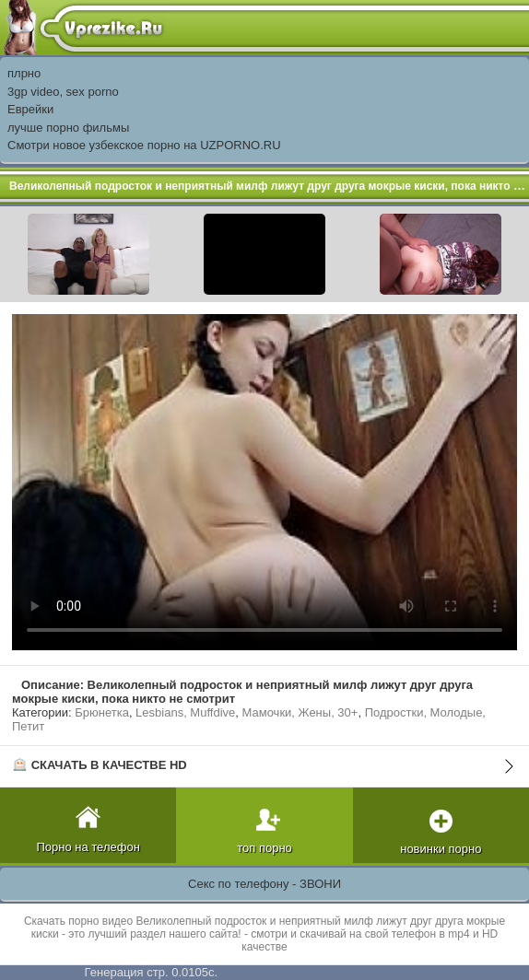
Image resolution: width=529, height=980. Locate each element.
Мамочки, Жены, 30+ (300, 712)
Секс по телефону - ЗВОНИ (264, 884)
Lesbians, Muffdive (185, 712)
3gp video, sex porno (63, 92)
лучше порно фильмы (68, 128)
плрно (24, 73)
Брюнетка (102, 712)
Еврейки (30, 109)
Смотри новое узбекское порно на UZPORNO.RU (144, 145)
